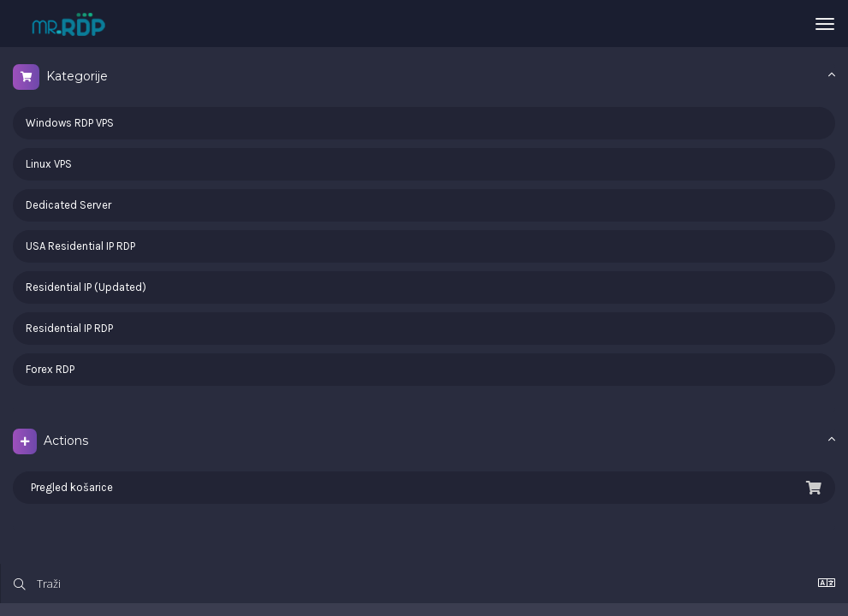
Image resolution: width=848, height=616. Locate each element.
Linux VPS (49, 164)
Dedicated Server (68, 205)
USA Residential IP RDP (80, 246)
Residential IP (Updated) (86, 287)
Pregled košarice (424, 488)
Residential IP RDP (69, 328)
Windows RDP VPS (70, 123)
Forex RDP (50, 369)
